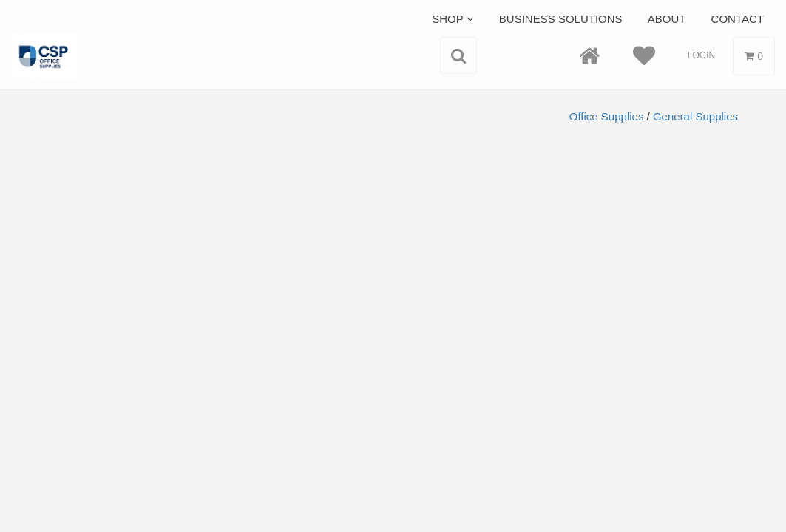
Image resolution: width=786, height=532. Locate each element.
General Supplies (695, 116)
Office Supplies (607, 116)
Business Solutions (561, 19)
